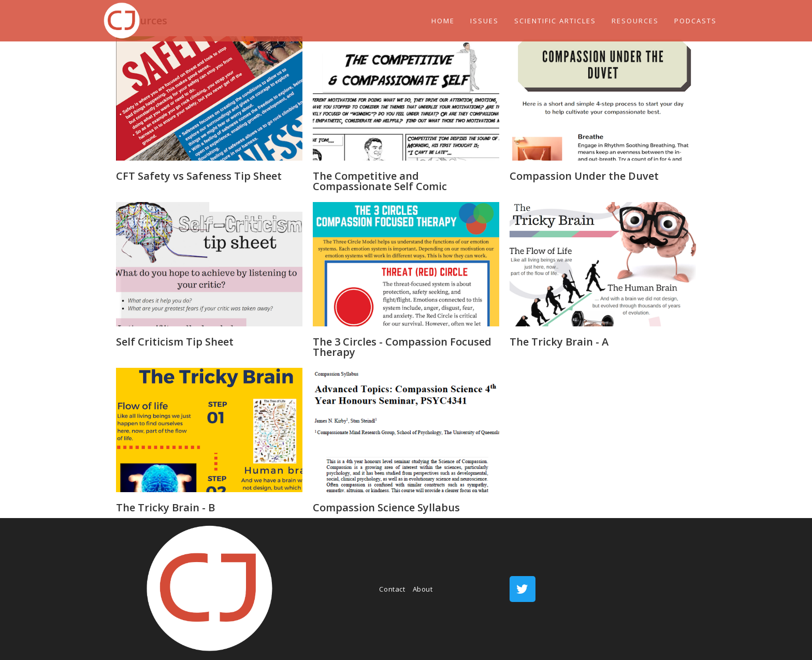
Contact (392, 589)
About (423, 589)
